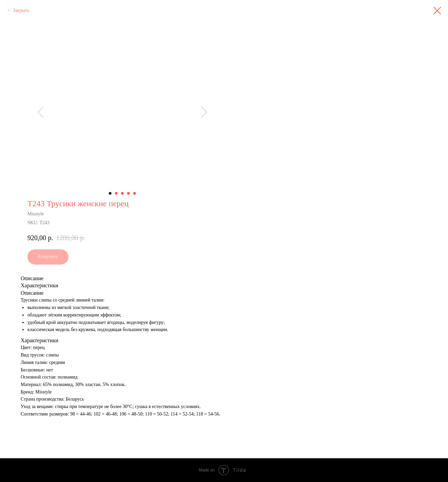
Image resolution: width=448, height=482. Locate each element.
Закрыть (21, 10)
